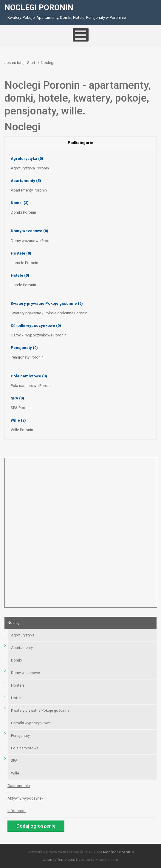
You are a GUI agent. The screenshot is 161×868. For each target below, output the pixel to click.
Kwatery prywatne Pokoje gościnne (47, 303)
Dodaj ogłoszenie (36, 826)
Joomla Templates (59, 859)
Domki (20, 203)
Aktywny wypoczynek (25, 798)
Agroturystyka (27, 159)
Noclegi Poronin (118, 852)
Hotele (20, 275)
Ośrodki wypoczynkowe (36, 326)
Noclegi (14, 623)
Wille (18, 420)
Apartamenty (26, 181)
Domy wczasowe (30, 231)
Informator (17, 811)
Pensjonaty (24, 348)
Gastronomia (19, 786)
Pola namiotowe (29, 376)
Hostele (21, 253)
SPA (17, 398)
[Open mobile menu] (81, 35)
